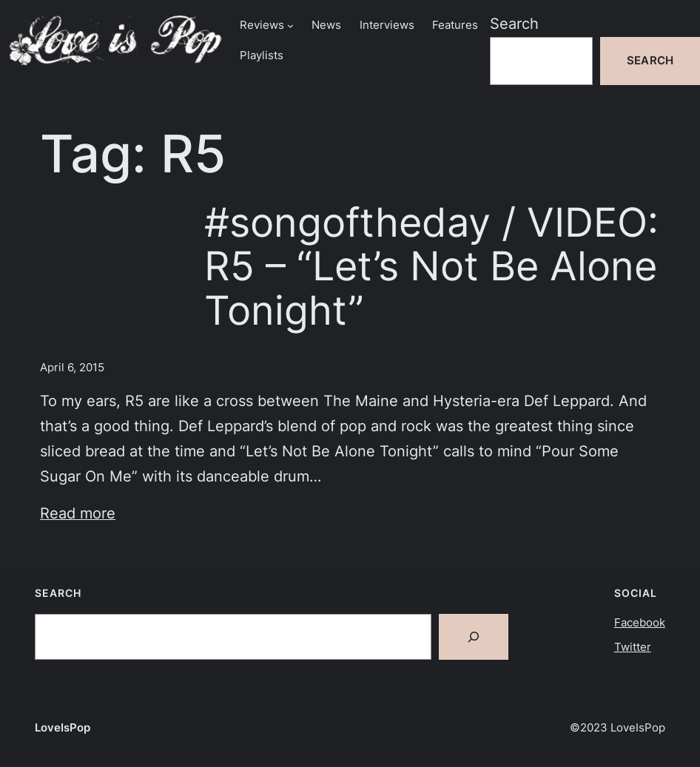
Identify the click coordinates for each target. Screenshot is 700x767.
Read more (78, 513)
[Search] (474, 637)
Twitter (633, 647)
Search (514, 24)
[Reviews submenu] (290, 26)
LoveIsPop (63, 728)
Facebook (640, 623)
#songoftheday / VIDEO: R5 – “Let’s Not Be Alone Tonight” (431, 267)
